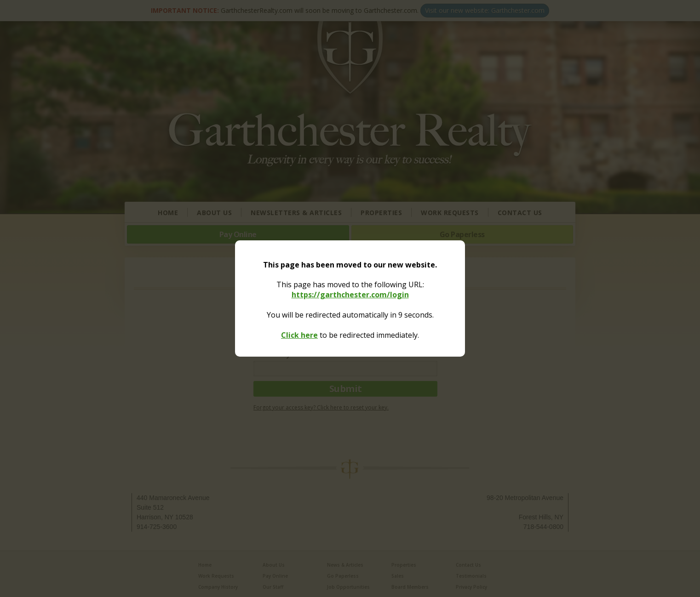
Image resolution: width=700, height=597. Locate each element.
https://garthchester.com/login (350, 295)
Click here (299, 335)
